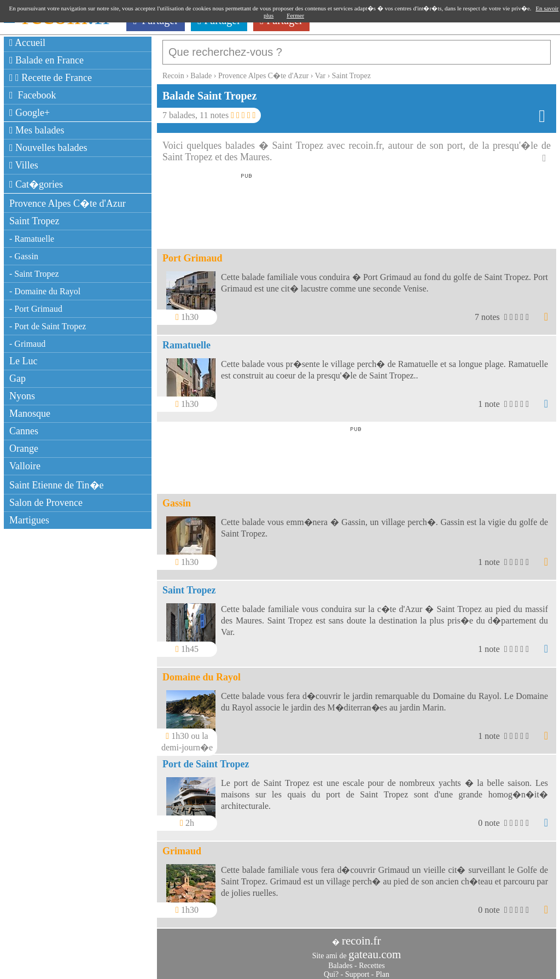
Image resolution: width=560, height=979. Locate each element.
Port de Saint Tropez (206, 759)
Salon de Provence (46, 503)
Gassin (177, 498)
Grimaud (182, 846)
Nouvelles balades (48, 148)
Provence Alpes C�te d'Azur (68, 203)
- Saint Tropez (34, 274)
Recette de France (51, 78)
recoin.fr (361, 935)
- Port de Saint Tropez (48, 326)
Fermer (295, 15)
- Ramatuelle (32, 239)
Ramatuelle (186, 340)
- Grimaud (27, 344)
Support (357, 969)
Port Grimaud (192, 253)
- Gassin (24, 256)
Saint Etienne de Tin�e (57, 485)
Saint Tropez (34, 221)
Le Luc (23, 361)
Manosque (30, 413)
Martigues (29, 520)
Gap (17, 378)
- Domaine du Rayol (45, 291)
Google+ (30, 113)
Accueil (27, 43)
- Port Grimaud (36, 309)
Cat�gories (36, 184)
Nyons (22, 396)
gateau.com (375, 949)
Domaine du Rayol (202, 672)
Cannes (24, 431)
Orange (24, 448)
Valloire (25, 466)
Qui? (331, 969)
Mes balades (37, 130)
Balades (340, 960)
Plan (383, 969)
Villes (24, 165)
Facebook (33, 95)
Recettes (372, 960)
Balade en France (46, 60)
